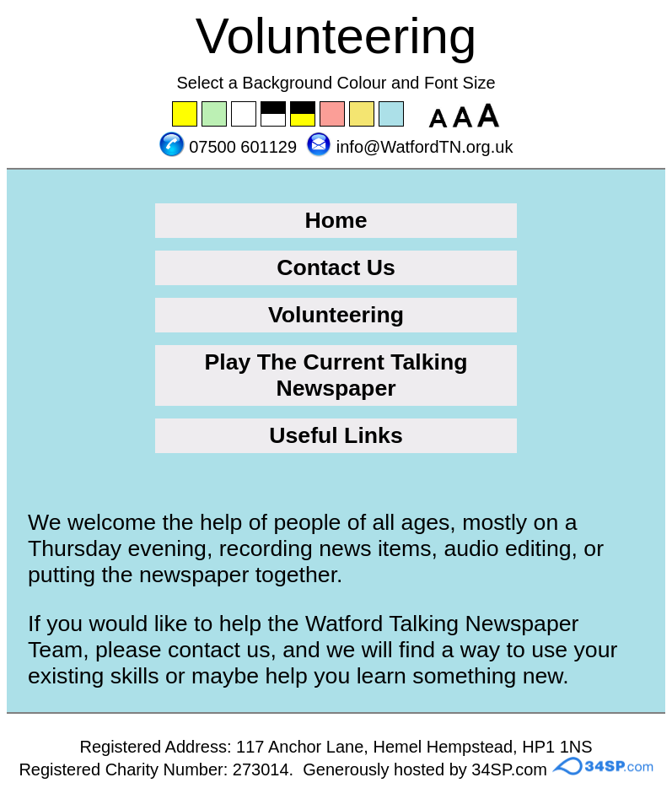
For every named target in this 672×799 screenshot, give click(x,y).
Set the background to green (215, 115)
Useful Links (336, 435)
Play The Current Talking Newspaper (336, 375)
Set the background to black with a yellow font (304, 115)
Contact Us (336, 267)
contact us (219, 650)
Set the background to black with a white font (274, 115)
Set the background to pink (333, 115)
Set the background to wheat (363, 115)
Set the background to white (245, 115)
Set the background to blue (392, 115)
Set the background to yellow (185, 115)
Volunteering (336, 315)
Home (336, 220)
